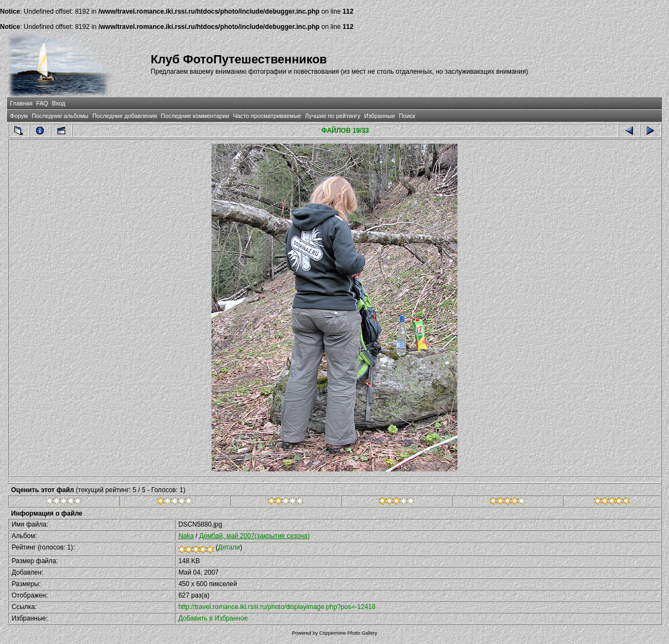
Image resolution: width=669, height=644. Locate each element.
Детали (229, 547)
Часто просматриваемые (267, 116)
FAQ (42, 103)
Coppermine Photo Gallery (348, 633)
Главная (21, 103)
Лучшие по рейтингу (333, 116)
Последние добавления (125, 116)
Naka (186, 536)
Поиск (407, 116)
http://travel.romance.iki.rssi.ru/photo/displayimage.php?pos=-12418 (277, 607)
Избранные (379, 116)
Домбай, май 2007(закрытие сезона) (254, 536)
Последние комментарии (195, 116)
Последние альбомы (60, 116)
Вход (58, 103)
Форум (19, 116)
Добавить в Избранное (213, 618)
